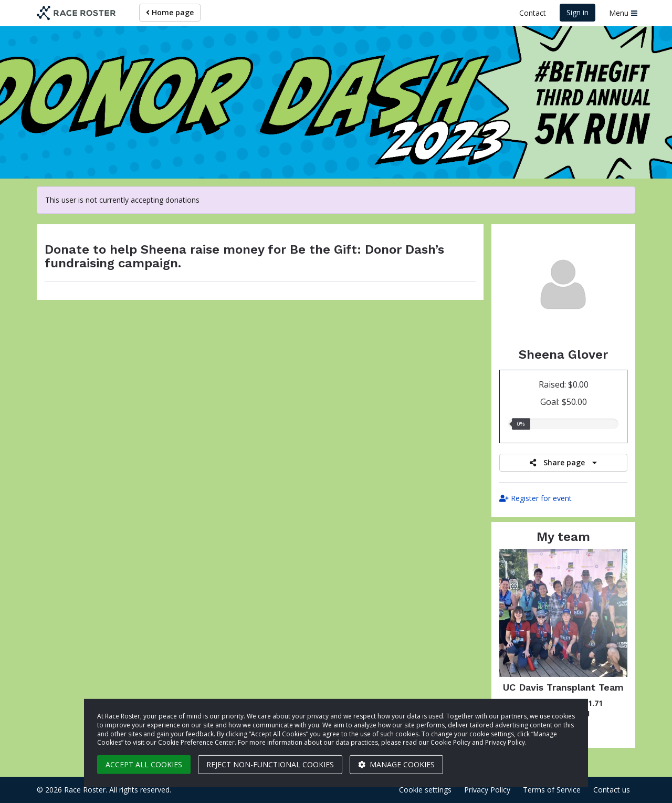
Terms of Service (552, 790)
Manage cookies (396, 764)
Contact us (612, 790)
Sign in (577, 12)
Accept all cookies (144, 764)
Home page (170, 12)
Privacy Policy (487, 790)
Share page (563, 462)
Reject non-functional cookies (270, 764)
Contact (533, 13)
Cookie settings (425, 790)
